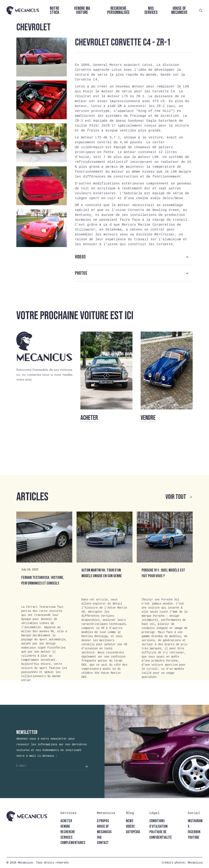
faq (99, 838)
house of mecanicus (104, 829)
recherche (68, 832)
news (130, 821)
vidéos (130, 827)
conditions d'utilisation (158, 824)
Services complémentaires (73, 840)
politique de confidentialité (161, 835)
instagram (195, 821)
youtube (194, 838)
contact (103, 843)
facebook (194, 832)
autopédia (133, 832)
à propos (103, 821)
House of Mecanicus (179, 10)
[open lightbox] (42, 57)
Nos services (151, 10)
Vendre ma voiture (82, 10)
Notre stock (54, 10)
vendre (65, 827)
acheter (66, 821)
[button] (134, 257)
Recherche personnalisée (118, 10)
